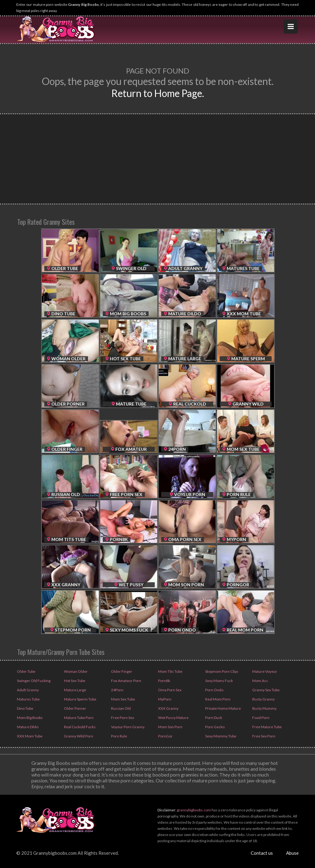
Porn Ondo (214, 690)
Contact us (262, 853)
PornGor (165, 736)
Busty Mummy (264, 708)
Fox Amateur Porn (126, 681)
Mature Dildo (27, 727)
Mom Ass (260, 681)
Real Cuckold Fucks (80, 727)
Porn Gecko (215, 727)
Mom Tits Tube (170, 671)
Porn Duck (213, 718)
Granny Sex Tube (266, 690)
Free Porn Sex (122, 718)
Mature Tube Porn (78, 718)
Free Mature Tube (267, 727)
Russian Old (121, 708)
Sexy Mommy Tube (220, 736)
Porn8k (164, 681)
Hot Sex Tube (74, 681)
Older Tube (26, 671)
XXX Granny (168, 708)
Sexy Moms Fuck (219, 681)
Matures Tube (28, 699)
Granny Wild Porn (78, 736)
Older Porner (75, 708)
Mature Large (75, 690)
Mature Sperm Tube (80, 699)
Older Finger (121, 671)
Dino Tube (25, 708)
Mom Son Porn (170, 727)
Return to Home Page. (158, 93)
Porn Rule (119, 736)
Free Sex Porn (263, 736)
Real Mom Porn (217, 699)
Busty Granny (263, 699)
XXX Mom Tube (29, 736)
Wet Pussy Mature (173, 718)
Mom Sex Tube (123, 699)
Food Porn (261, 718)
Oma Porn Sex (169, 690)
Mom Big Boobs (30, 718)
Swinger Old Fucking (33, 681)
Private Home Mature (223, 708)
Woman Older (76, 671)
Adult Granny (28, 690)
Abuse (292, 853)
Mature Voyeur (264, 671)
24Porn (117, 690)
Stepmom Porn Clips (221, 671)
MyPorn (164, 699)
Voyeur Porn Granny (128, 727)
